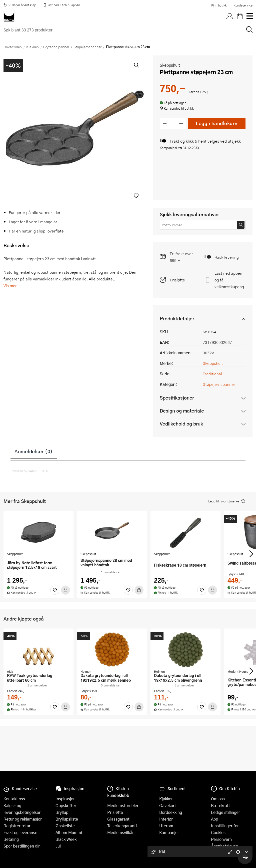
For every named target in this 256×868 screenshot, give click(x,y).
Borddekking (171, 812)
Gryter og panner (56, 47)
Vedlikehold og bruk (181, 424)
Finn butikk (219, 5)
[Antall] (173, 123)
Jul (58, 846)
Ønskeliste (65, 826)
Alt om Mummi (69, 832)
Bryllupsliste (67, 819)
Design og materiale (182, 411)
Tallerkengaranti (122, 826)
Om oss (218, 799)
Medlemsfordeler (123, 805)
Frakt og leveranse (20, 832)
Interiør (166, 819)
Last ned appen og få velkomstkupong (229, 280)
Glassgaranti (119, 819)
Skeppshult (170, 65)
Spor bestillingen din (22, 846)
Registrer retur (17, 826)
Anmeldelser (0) (34, 451)
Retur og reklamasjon (23, 819)
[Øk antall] (181, 123)
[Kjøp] (65, 590)
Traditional (212, 374)
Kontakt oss (14, 799)
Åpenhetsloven (224, 846)
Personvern (221, 839)
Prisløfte (177, 280)
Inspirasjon (65, 799)
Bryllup (62, 812)
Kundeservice (243, 5)
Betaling (11, 839)
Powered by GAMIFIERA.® (29, 471)
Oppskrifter (66, 805)
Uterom (166, 826)
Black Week (66, 839)
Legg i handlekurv (217, 123)
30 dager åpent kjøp (20, 5)
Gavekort (168, 805)
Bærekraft (220, 805)
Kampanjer (169, 832)
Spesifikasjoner (177, 398)
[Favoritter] (55, 590)
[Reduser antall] (165, 123)
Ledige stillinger (225, 812)
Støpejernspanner (88, 47)
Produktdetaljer (177, 319)
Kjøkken (32, 47)
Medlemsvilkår (120, 832)
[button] (136, 196)
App (214, 819)
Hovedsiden (13, 47)
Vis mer (10, 286)
